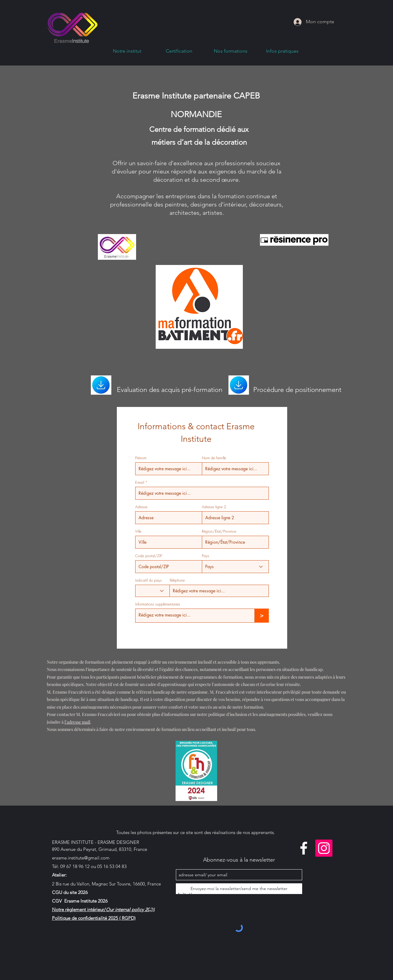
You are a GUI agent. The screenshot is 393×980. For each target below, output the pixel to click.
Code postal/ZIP (149, 556)
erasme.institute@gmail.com (81, 858)
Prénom (141, 458)
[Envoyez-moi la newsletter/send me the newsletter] (239, 889)
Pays (206, 556)
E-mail (140, 483)
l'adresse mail (77, 722)
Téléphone (177, 580)
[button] (231, 53)
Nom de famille (214, 458)
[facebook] (304, 848)
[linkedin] (324, 848)
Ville (138, 531)
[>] (262, 616)
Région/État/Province (219, 531)
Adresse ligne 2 (214, 507)
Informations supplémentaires (158, 604)
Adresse (141, 507)
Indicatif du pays (148, 580)
